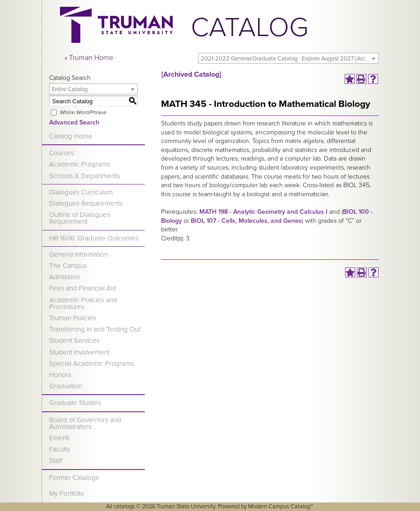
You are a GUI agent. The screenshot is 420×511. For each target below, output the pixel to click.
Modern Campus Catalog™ (281, 506)
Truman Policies (73, 318)
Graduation (66, 386)
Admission (65, 277)
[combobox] (288, 58)
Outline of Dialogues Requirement (80, 218)
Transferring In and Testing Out (95, 329)
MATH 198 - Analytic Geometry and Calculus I (263, 212)
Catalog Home (71, 136)
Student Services (74, 341)
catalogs (124, 506)
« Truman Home (89, 58)
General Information (78, 254)
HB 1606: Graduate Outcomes (94, 238)
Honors (60, 375)
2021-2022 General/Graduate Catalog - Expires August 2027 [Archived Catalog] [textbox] (289, 59)
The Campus (68, 266)
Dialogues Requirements (86, 203)
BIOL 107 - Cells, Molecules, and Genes (246, 221)
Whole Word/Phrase (83, 112)
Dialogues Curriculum (81, 192)
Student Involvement (79, 352)
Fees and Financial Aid (83, 288)
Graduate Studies (75, 403)
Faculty (60, 449)
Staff (56, 460)
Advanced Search (74, 122)
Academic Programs (80, 164)
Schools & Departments (85, 176)
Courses (62, 153)
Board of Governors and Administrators (85, 423)
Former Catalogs (74, 478)
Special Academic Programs (92, 364)
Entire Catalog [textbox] (70, 89)
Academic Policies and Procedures (83, 303)
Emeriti (59, 438)
